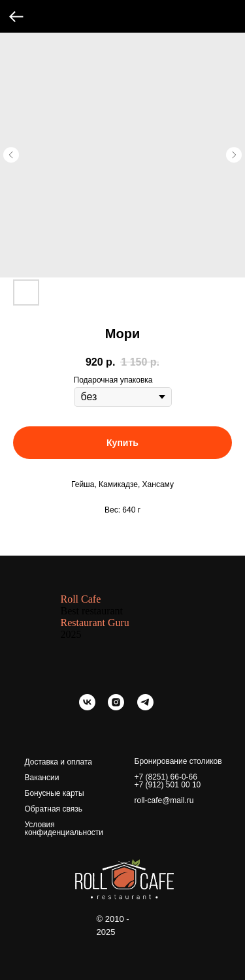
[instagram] (116, 707)
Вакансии (42, 778)
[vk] (87, 707)
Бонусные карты (55, 793)
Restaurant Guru (95, 623)
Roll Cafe (81, 599)
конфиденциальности (64, 832)
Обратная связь (54, 809)
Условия (40, 825)
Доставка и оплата (59, 762)
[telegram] (145, 707)
